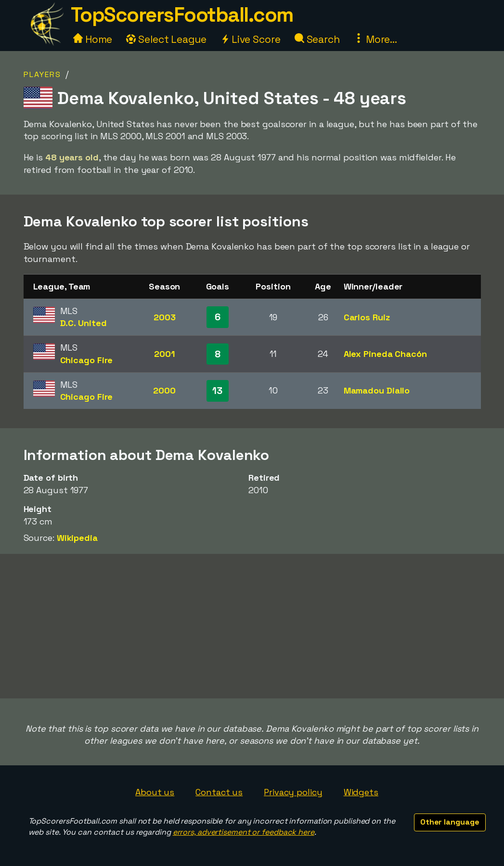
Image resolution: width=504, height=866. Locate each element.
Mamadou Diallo (377, 390)
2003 (165, 317)
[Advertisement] (252, 626)
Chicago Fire (87, 360)
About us (155, 792)
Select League (166, 39)
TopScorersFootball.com (182, 15)
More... (375, 39)
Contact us (219, 792)
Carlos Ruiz (367, 317)
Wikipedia (77, 538)
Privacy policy (293, 792)
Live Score (251, 39)
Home (93, 39)
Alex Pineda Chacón (385, 354)
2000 (164, 390)
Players (42, 74)
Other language (450, 822)
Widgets (361, 792)
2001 (164, 354)
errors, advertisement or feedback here (244, 832)
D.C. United (84, 323)
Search (317, 39)
